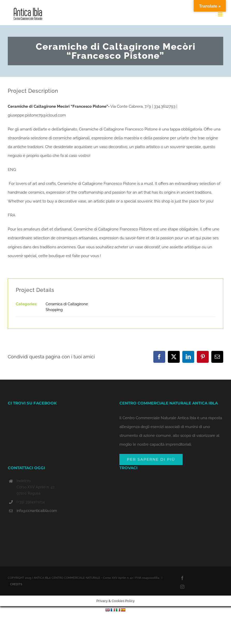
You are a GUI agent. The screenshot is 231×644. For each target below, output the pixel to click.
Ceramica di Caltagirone (67, 304)
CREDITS (16, 584)
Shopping (54, 310)
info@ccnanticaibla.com (37, 511)
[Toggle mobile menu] (221, 14)
